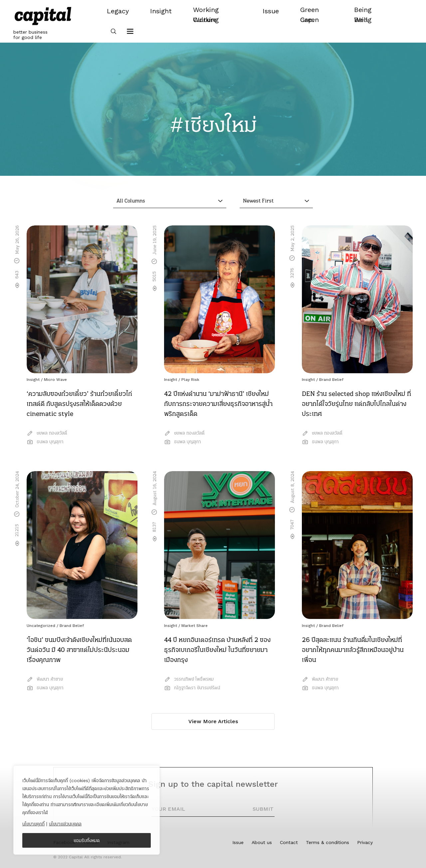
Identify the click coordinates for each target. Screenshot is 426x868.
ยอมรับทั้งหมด (87, 840)
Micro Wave (55, 380)
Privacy (365, 842)
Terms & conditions (327, 842)
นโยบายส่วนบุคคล (65, 824)
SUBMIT (263, 809)
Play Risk (190, 380)
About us (262, 842)
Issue (238, 842)
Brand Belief (331, 380)
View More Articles (213, 721)
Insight (33, 380)
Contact (289, 842)
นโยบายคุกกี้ (33, 824)
